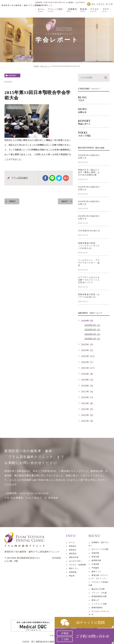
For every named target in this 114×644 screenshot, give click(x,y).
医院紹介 (73, 572)
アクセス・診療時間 (77, 591)
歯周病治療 (96, 587)
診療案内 (72, 13)
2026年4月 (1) (92, 325)
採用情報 (73, 598)
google (66, 178)
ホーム (72, 569)
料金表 (72, 602)
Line (52, 178)
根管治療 (95, 583)
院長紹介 (73, 576)
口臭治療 (95, 590)
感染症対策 (74, 584)
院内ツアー (74, 595)
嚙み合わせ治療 (98, 615)
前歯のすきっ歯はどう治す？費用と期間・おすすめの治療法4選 (89, 172)
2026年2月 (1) (92, 334)
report (12, 76)
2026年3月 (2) (92, 330)
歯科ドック (96, 598)
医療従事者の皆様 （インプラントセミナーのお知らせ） (89, 246)
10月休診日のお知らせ (89, 231)
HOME (36, 66)
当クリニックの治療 (100, 576)
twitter (59, 178)
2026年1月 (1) (92, 339)
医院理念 (73, 580)
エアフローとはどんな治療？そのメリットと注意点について (89, 280)
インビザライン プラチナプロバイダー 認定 (89, 263)
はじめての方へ (76, 587)
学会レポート (45, 66)
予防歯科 (95, 594)
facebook (45, 178)
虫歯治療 (95, 579)
